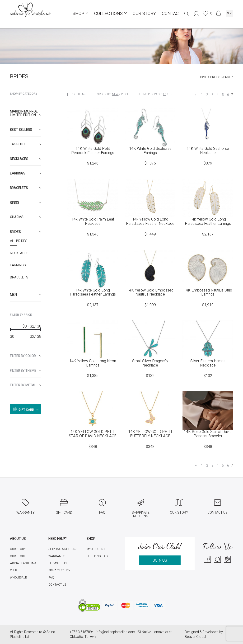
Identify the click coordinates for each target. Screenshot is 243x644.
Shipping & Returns (63, 549)
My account (96, 549)
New (115, 94)
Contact (172, 14)
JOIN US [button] (160, 560)
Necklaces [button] (26, 159)
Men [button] (26, 295)
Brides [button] (26, 232)
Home (203, 77)
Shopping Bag (97, 556)
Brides (215, 77)
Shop (80, 14)
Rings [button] (26, 203)
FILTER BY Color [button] (26, 356)
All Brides (19, 241)
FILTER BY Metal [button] (26, 385)
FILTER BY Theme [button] (26, 371)
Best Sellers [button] (26, 130)
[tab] (26, 113)
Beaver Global (195, 637)
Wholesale (18, 578)
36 (170, 94)
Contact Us (57, 585)
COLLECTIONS (110, 14)
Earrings (18, 265)
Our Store (18, 556)
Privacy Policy (59, 570)
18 (164, 94)
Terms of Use (58, 563)
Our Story (144, 14)
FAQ (51, 578)
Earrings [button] (26, 173)
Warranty (56, 556)
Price (125, 94)
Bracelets (19, 277)
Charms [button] (26, 217)
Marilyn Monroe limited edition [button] (26, 113)
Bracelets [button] (26, 188)
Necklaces (19, 253)
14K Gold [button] (26, 144)
